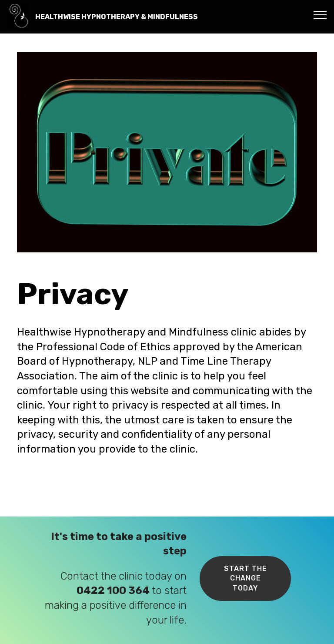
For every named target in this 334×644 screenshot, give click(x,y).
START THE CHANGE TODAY (245, 578)
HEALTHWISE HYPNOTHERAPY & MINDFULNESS (117, 17)
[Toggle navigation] (320, 14)
